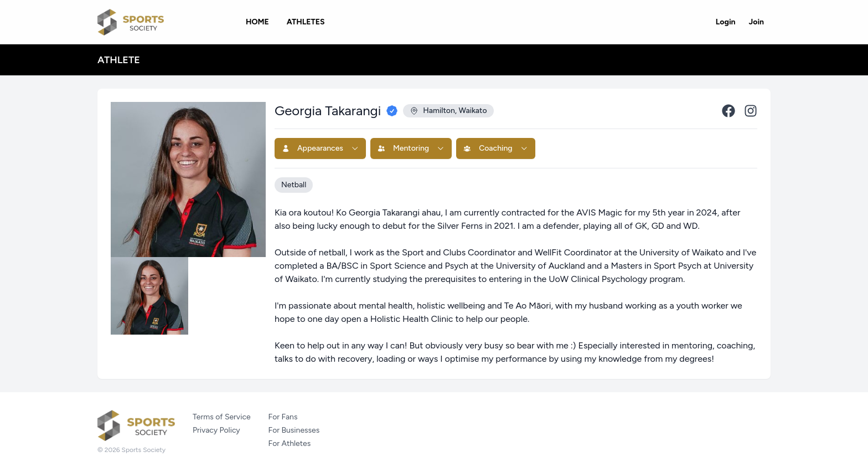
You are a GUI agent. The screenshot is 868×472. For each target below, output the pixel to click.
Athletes (306, 22)
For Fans (283, 417)
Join (756, 22)
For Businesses (294, 430)
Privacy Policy (216, 430)
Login (726, 22)
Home (257, 22)
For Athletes (290, 443)
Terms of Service (222, 417)
